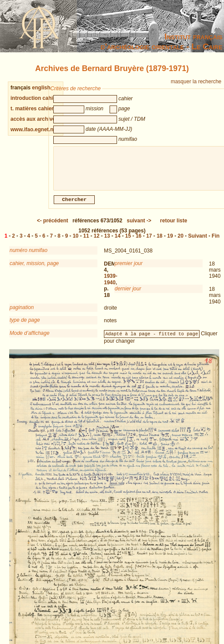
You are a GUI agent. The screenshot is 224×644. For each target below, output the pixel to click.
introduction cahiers (36, 98)
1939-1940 (111, 284)
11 (86, 241)
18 (160, 241)
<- (52, 226)
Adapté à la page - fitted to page (152, 339)
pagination (22, 313)
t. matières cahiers (33, 109)
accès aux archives (34, 119)
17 (149, 241)
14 (118, 241)
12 (97, 241)
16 (139, 241)
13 (107, 241)
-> (139, 226)
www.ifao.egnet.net (34, 129)
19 (170, 241)
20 (181, 241)
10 (75, 241)
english (41, 88)
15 (128, 241)
